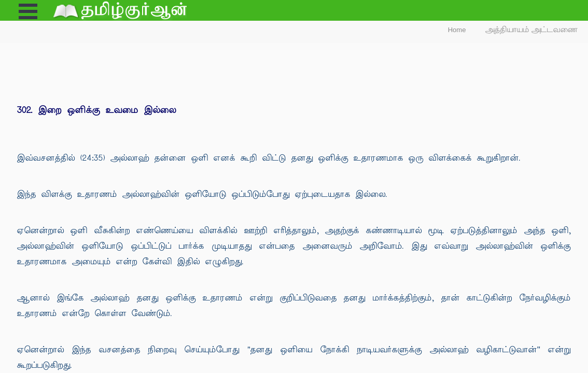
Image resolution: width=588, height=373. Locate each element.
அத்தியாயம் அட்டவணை (532, 30)
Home (457, 30)
